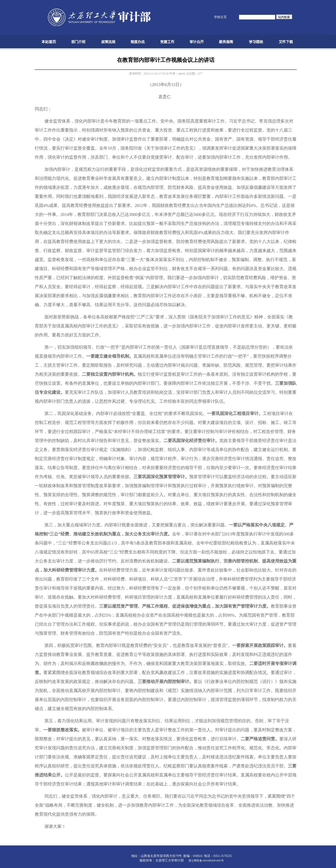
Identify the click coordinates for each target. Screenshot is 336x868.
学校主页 (220, 17)
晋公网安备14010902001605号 (206, 861)
